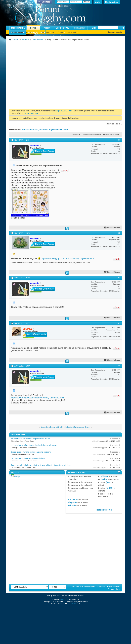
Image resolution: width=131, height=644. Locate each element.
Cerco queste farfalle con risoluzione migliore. (31, 452)
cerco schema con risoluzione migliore (28, 458)
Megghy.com (35, 32)
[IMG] (109, 482)
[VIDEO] (110, 488)
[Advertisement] (32, 74)
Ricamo (25, 40)
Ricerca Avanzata (115, 32)
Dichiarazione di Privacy (113, 588)
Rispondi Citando (112, 228)
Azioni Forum (58, 32)
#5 (119, 366)
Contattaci (74, 586)
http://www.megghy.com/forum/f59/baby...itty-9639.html (67, 258)
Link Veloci (71, 32)
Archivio (101, 586)
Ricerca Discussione (111, 135)
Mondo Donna (18, 28)
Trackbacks (73, 499)
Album (47, 28)
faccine (104, 479)
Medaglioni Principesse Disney (77, 427)
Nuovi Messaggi (17, 32)
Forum (33, 28)
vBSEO (73, 604)
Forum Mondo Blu (88, 586)
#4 (119, 323)
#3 (119, 277)
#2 (119, 233)
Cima (118, 589)
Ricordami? (64, 6)
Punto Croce (38, 40)
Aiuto (98, 2)
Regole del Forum (104, 510)
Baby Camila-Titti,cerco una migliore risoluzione (45, 130)
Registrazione (112, 2)
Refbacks (72, 505)
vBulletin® (65, 599)
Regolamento (79, 28)
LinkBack (75, 135)
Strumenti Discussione (91, 135)
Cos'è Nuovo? (62, 28)
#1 (119, 140)
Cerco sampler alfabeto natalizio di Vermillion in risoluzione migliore (41, 465)
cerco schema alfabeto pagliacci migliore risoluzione (34, 445)
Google (17, 476)
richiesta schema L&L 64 (51, 427)
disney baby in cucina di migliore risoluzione (30, 439)
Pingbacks (72, 502)
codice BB (104, 476)
